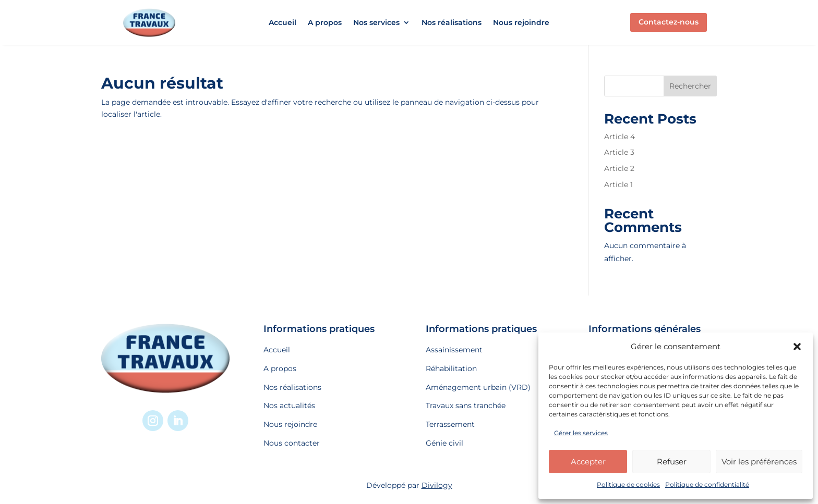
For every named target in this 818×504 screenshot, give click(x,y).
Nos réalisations (452, 23)
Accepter (588, 462)
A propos (325, 23)
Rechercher (690, 86)
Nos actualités (289, 405)
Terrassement (450, 424)
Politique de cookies (628, 484)
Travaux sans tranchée (466, 405)
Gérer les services (581, 433)
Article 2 (619, 168)
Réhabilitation (451, 368)
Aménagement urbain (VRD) (478, 387)
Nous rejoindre (521, 23)
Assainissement (454, 350)
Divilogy (437, 485)
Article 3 (619, 152)
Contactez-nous (669, 22)
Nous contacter (292, 443)
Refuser (672, 462)
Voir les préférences (759, 462)
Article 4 (619, 137)
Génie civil (444, 443)
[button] (797, 347)
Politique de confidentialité (707, 484)
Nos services (376, 23)
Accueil (282, 23)
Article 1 (618, 185)
